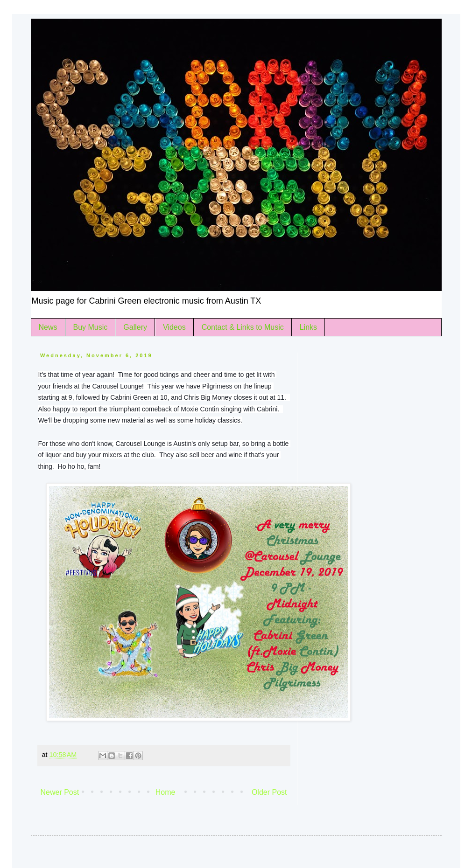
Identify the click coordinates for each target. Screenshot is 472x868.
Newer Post (60, 792)
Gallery (135, 327)
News (48, 327)
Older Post (269, 792)
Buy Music (91, 327)
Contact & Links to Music (243, 327)
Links (308, 327)
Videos (174, 327)
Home (166, 792)
